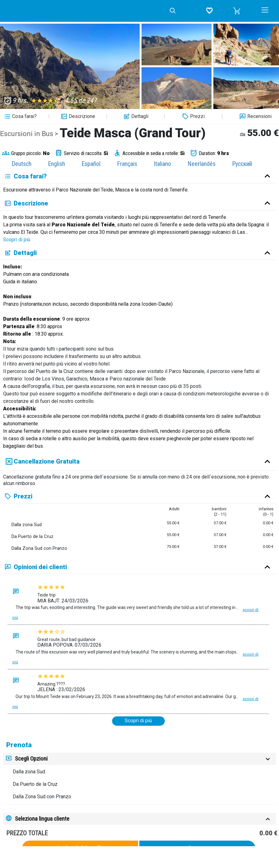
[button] (237, 11)
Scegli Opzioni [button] (31, 759)
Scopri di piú (17, 240)
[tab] (139, 759)
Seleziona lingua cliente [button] (42, 819)
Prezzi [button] (193, 116)
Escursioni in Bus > (30, 134)
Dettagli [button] (135, 116)
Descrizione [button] (77, 116)
